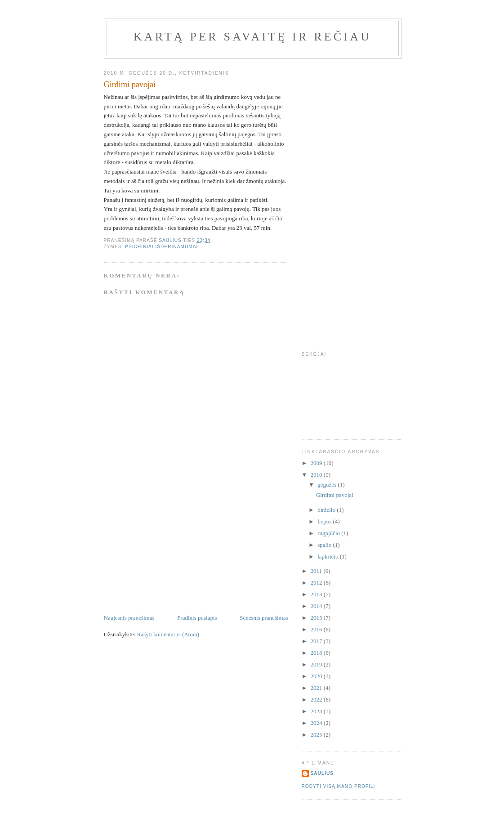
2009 (317, 463)
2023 (317, 711)
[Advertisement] (171, 550)
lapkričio (328, 557)
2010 (317, 475)
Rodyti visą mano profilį (339, 786)
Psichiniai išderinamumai (161, 247)
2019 (317, 664)
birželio (327, 510)
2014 (317, 606)
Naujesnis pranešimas (129, 618)
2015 (317, 618)
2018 (317, 653)
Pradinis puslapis (197, 618)
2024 (317, 723)
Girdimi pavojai (335, 495)
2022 (317, 700)
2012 (317, 583)
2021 (317, 688)
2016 (317, 629)
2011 (317, 571)
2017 (317, 641)
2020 (317, 676)
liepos (325, 521)
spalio (325, 545)
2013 (317, 594)
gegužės (328, 485)
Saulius (322, 773)
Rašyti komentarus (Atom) (168, 634)
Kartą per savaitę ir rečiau (252, 37)
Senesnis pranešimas (264, 618)
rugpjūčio (329, 533)
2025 (317, 735)
